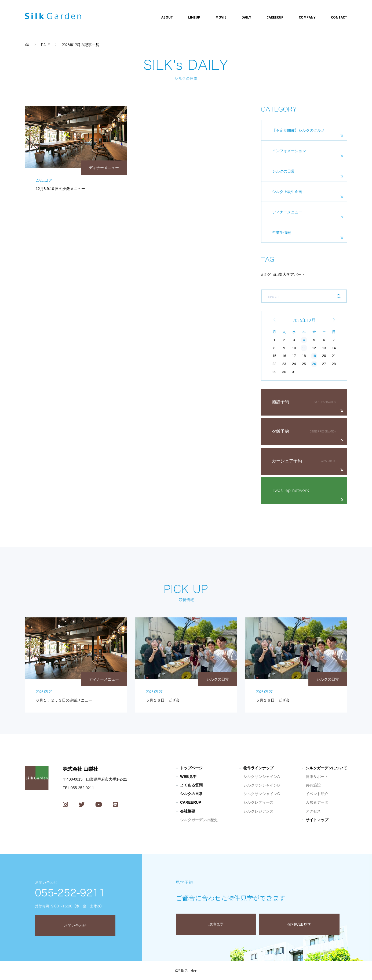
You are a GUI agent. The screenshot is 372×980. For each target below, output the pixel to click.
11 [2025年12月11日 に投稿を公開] (304, 348)
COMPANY (307, 17)
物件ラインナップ (258, 768)
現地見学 (216, 924)
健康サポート (317, 777)
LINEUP (194, 17)
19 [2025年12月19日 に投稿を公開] (314, 356)
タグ (267, 274)
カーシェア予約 (287, 461)
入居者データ (317, 802)
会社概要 (188, 811)
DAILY (246, 17)
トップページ (191, 768)
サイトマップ (317, 820)
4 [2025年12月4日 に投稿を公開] (304, 340)
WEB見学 (188, 777)
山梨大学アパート (290, 274)
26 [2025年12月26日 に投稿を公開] (314, 364)
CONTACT (339, 17)
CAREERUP (275, 17)
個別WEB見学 (299, 924)
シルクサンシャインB (262, 785)
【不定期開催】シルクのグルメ (298, 130)
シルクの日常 (283, 171)
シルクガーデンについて (326, 768)
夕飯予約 (280, 431)
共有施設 (313, 785)
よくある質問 (191, 785)
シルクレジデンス (258, 811)
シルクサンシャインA (262, 777)
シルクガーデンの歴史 (199, 820)
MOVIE (221, 17)
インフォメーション (289, 151)
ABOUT (167, 17)
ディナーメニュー (287, 212)
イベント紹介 (317, 794)
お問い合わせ (75, 925)
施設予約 (280, 402)
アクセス (313, 811)
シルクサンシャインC (262, 794)
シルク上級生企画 (287, 192)
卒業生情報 (282, 233)
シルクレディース (258, 802)
